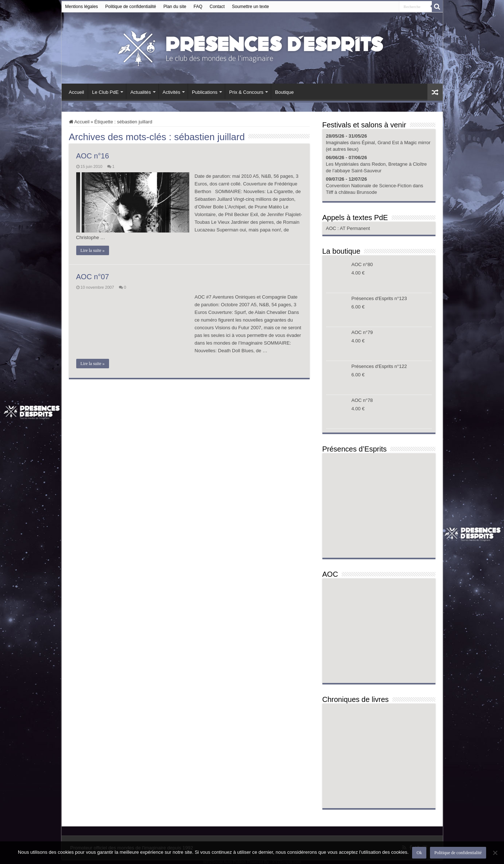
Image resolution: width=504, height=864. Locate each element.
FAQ (198, 7)
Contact (217, 7)
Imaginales (338, 143)
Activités (171, 92)
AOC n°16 (93, 156)
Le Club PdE (105, 92)
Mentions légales (82, 7)
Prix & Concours (246, 92)
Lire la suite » (93, 250)
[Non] (495, 853)
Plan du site (175, 7)
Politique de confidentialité (131, 7)
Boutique (284, 92)
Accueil (77, 92)
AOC (332, 228)
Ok (419, 853)
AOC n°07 (93, 277)
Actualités (140, 92)
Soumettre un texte (250, 7)
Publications (205, 92)
